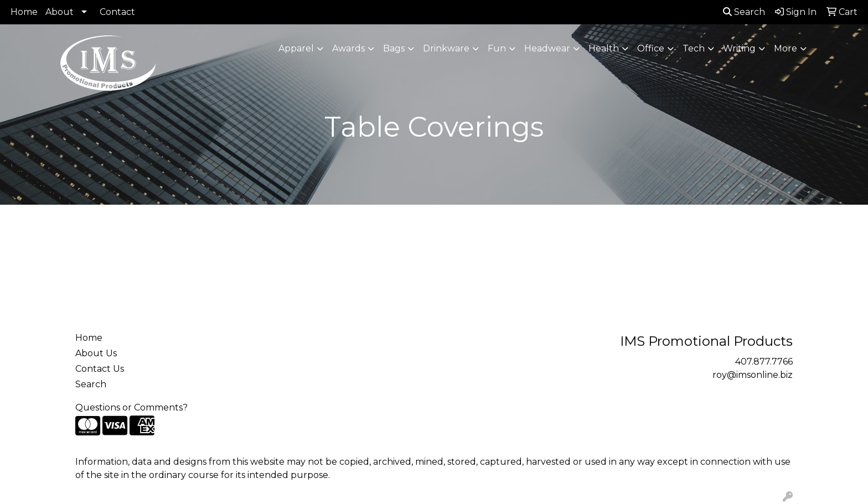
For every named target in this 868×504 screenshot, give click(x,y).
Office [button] (651, 48)
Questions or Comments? (131, 407)
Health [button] (604, 48)
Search (744, 12)
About (60, 12)
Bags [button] (394, 48)
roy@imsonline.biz (753, 375)
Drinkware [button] (446, 48)
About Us (96, 353)
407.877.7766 (764, 362)
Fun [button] (497, 48)
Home (24, 12)
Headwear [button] (547, 48)
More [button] (786, 48)
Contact (117, 12)
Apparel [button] (296, 48)
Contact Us (100, 369)
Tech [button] (694, 48)
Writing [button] (739, 48)
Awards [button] (348, 48)
